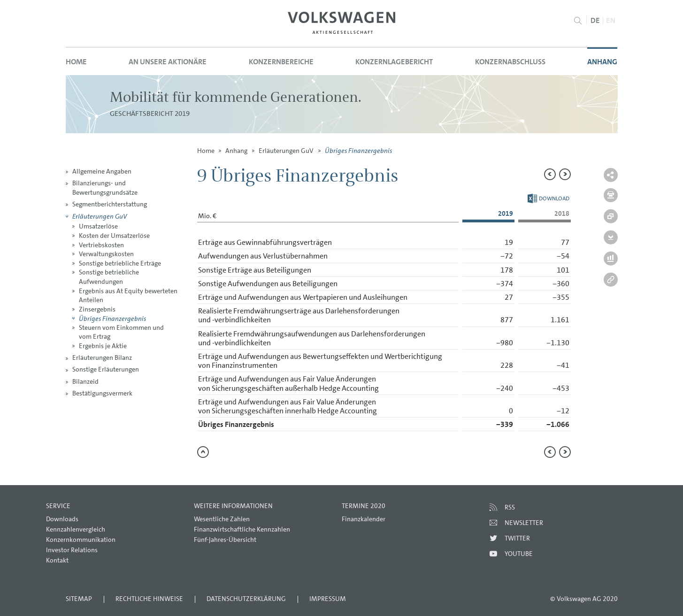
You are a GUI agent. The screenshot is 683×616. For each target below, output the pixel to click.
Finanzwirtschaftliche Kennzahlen (242, 529)
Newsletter (524, 523)
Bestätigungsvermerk (102, 393)
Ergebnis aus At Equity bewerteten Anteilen (128, 296)
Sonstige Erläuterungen (106, 369)
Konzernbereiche (281, 62)
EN (611, 20)
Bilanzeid (85, 381)
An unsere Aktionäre (168, 62)
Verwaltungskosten (106, 254)
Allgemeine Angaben (102, 171)
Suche (578, 21)
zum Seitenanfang (203, 452)
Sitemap (79, 599)
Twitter (517, 538)
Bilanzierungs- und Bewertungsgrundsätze (105, 188)
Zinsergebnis (97, 309)
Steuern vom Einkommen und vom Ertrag (121, 332)
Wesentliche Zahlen (222, 519)
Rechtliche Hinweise (149, 599)
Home (76, 62)
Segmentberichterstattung (110, 204)
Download (549, 198)
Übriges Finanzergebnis (112, 318)
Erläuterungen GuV (100, 216)
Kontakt (57, 560)
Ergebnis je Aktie (103, 346)
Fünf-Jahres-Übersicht (225, 540)
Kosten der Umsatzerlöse (114, 236)
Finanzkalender (364, 519)
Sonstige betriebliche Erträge (120, 263)
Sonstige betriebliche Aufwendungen (109, 277)
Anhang (602, 62)
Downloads (62, 519)
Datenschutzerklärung (246, 599)
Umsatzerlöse (98, 226)
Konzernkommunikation (81, 540)
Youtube (519, 554)
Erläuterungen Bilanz (102, 357)
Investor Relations (72, 550)
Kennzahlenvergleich (76, 529)
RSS (510, 507)
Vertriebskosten (101, 245)
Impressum (328, 599)
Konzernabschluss (510, 62)
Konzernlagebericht (394, 62)
